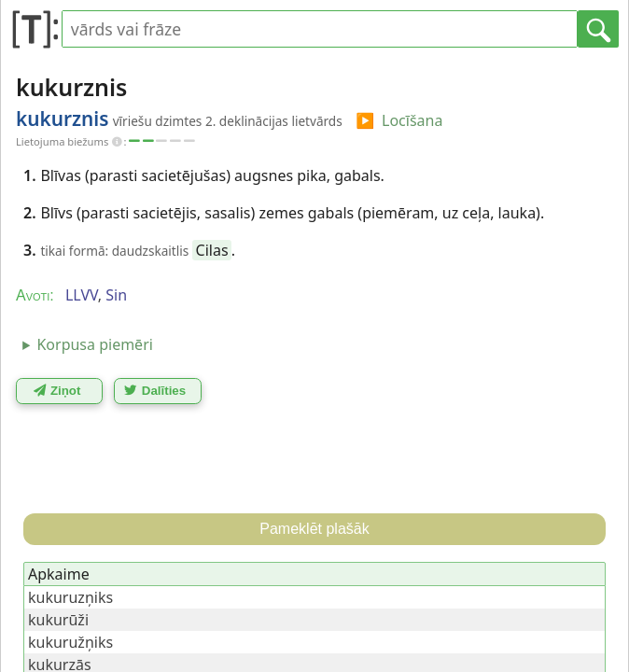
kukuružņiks (70, 642)
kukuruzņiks (70, 597)
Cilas (212, 250)
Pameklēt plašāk (314, 529)
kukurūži (58, 620)
